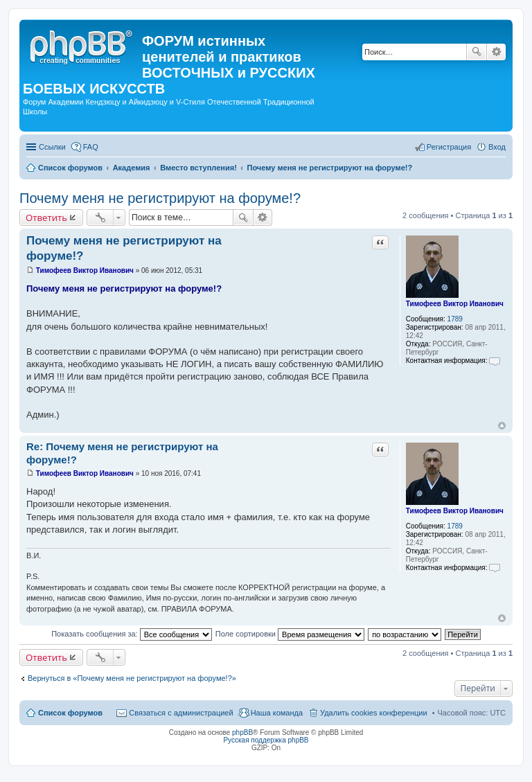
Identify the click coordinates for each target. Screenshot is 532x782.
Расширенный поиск (496, 52)
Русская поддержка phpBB (266, 740)
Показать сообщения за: (132, 634)
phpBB (242, 732)
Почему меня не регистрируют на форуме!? (160, 198)
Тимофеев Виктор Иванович (455, 304)
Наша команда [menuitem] (277, 713)
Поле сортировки (290, 634)
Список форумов (70, 713)
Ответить (46, 217)
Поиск (477, 52)
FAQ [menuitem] (91, 147)
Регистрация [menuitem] (449, 147)
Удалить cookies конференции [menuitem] (374, 713)
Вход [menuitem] (497, 147)
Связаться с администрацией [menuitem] (181, 713)
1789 (455, 319)
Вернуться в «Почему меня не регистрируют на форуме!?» (132, 678)
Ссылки (52, 147)
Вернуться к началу (502, 426)
